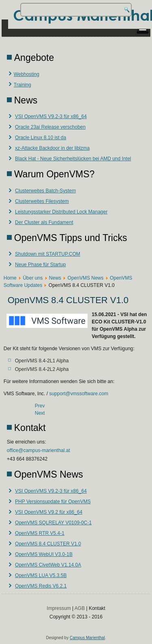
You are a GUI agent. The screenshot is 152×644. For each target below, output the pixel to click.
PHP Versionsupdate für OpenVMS (53, 502)
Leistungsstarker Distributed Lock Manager (61, 212)
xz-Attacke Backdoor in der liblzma (52, 148)
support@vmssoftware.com (79, 394)
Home (10, 278)
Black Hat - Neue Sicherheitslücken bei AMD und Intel (73, 159)
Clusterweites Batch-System (45, 191)
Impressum (59, 608)
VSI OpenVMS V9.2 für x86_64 (49, 512)
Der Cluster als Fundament (44, 222)
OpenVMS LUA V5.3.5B (41, 575)
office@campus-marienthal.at (39, 450)
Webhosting (27, 74)
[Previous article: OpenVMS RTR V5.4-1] (40, 406)
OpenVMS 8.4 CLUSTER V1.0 (48, 544)
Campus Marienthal (87, 638)
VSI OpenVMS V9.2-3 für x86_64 (51, 116)
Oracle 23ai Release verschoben (50, 127)
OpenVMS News (86, 278)
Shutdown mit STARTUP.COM (48, 254)
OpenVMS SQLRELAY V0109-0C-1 (53, 523)
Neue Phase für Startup (40, 265)
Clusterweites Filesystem (42, 201)
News (55, 278)
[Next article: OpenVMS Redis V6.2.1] (40, 413)
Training (22, 85)
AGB (80, 608)
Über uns (33, 278)
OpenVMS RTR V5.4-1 (40, 533)
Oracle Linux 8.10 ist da (41, 138)
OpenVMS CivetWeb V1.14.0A (48, 565)
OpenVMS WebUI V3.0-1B (44, 554)
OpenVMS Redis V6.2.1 (41, 586)
